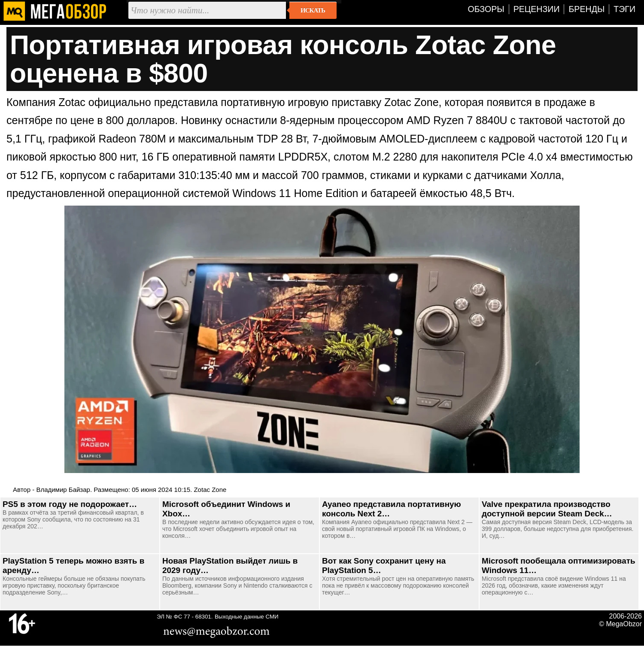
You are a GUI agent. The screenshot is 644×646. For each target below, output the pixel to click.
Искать (313, 10)
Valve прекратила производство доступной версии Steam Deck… (547, 509)
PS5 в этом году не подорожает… (70, 504)
